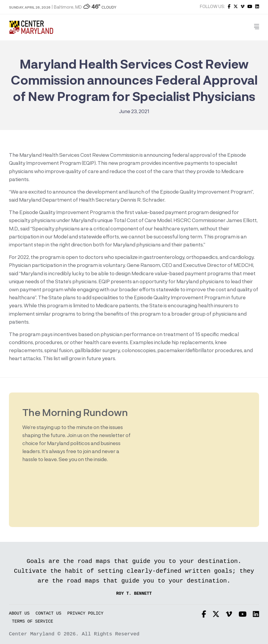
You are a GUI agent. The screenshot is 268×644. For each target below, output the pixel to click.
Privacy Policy (85, 614)
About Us (19, 614)
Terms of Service (33, 622)
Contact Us (49, 614)
